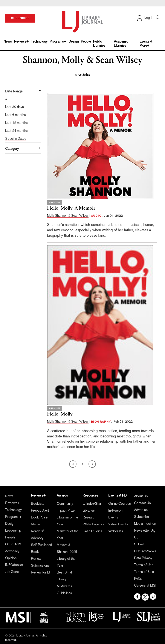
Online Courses (120, 504)
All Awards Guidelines (64, 590)
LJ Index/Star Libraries (92, 507)
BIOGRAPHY (101, 422)
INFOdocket (14, 565)
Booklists (38, 504)
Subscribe (141, 517)
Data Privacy (143, 558)
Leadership (13, 530)
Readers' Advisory (37, 534)
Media (35, 524)
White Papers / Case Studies (93, 528)
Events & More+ (146, 43)
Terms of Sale (144, 572)
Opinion (11, 558)
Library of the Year (66, 562)
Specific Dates (16, 139)
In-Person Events (115, 514)
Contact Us (142, 503)
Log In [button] (145, 18)
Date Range (14, 91)
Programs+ (58, 41)
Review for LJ (40, 572)
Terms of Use (144, 565)
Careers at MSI (145, 585)
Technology (39, 41)
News (8, 41)
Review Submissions (40, 562)
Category (12, 149)
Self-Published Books (41, 548)
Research (89, 517)
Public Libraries (99, 43)
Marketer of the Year (68, 534)
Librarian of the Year (67, 521)
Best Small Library (65, 576)
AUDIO (96, 216)
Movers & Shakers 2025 (67, 548)
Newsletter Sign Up (146, 534)
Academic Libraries (121, 43)
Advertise (141, 510)
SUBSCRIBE (20, 18)
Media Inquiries (145, 524)
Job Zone (12, 572)
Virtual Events (118, 524)
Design (74, 41)
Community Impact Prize (66, 507)
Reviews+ (21, 41)
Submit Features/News (145, 548)
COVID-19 (13, 544)
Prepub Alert (40, 510)
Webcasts (116, 531)
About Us (141, 496)
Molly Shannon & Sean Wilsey (68, 215)
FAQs (138, 579)
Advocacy (12, 551)
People (86, 41)
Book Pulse (39, 517)
